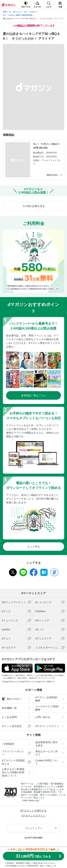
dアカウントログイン (47, 726)
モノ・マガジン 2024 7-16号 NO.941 (18, 15)
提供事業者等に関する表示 (47, 744)
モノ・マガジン (30, 12)
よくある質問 (9, 717)
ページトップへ (34, 828)
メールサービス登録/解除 (47, 708)
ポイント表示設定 (12, 726)
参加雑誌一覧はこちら (34, 395)
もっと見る (34, 547)
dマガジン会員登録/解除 (46, 699)
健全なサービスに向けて (47, 753)
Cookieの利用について (47, 762)
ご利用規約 (8, 744)
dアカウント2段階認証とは (13, 762)
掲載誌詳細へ (53, 175)
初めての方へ (12, 699)
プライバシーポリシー (13, 753)
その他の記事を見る (34, 206)
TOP (5, 12)
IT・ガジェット (15, 12)
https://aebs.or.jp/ (31, 800)
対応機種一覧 (9, 708)
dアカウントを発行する (34, 811)
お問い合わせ (43, 717)
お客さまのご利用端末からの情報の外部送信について (13, 772)
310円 (33, 856)
